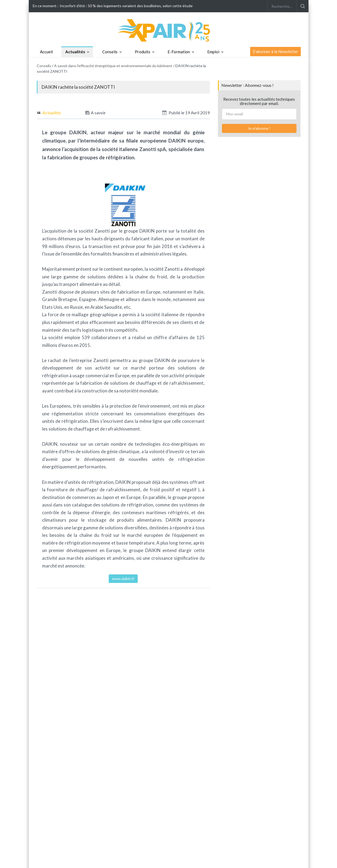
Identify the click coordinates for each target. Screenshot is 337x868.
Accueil (46, 52)
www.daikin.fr (123, 579)
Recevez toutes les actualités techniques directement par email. (259, 101)
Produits (143, 52)
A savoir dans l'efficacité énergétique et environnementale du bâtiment (113, 66)
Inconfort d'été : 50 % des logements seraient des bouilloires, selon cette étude (126, 6)
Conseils (110, 52)
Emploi (213, 52)
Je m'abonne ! (259, 128)
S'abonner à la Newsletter (275, 51)
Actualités (75, 52)
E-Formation (179, 52)
